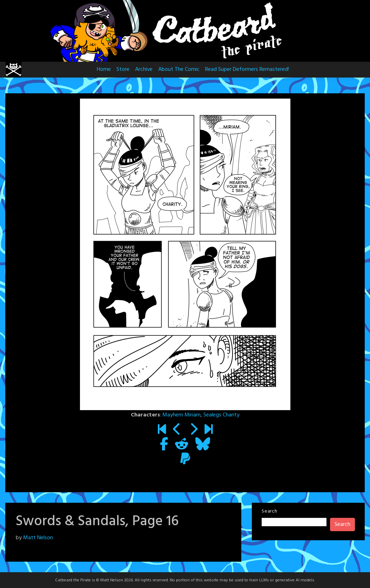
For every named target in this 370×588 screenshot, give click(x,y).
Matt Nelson (38, 538)
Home (104, 69)
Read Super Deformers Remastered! (247, 69)
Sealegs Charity (221, 415)
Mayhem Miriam (181, 415)
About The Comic (179, 69)
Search (269, 511)
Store (123, 69)
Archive (144, 69)
